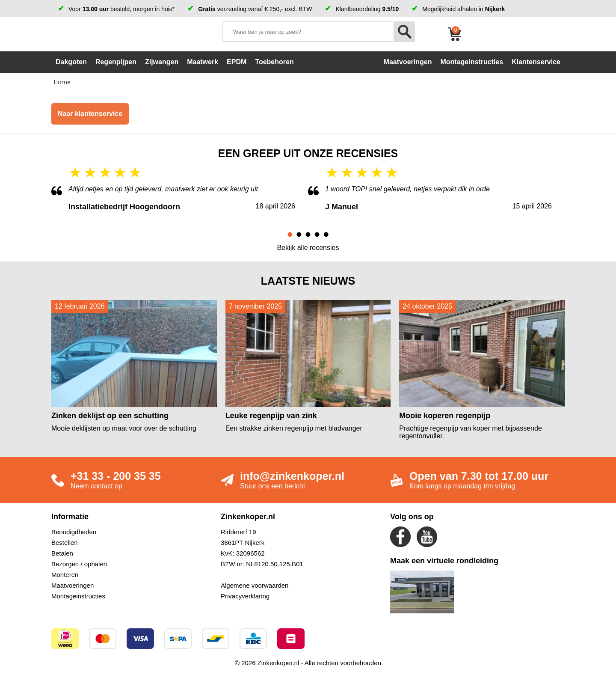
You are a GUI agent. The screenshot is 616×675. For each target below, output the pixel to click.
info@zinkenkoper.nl (292, 476)
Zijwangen (162, 62)
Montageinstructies (78, 596)
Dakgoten (71, 62)
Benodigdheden (74, 532)
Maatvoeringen (73, 585)
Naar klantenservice (90, 114)
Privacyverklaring (245, 596)
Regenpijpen (116, 62)
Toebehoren (274, 62)
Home (62, 82)
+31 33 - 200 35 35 (116, 476)
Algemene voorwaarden (255, 585)
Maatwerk (203, 62)
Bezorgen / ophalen (79, 564)
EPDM (237, 62)
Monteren (65, 575)
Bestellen (65, 543)
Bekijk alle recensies (308, 248)
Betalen (62, 553)
